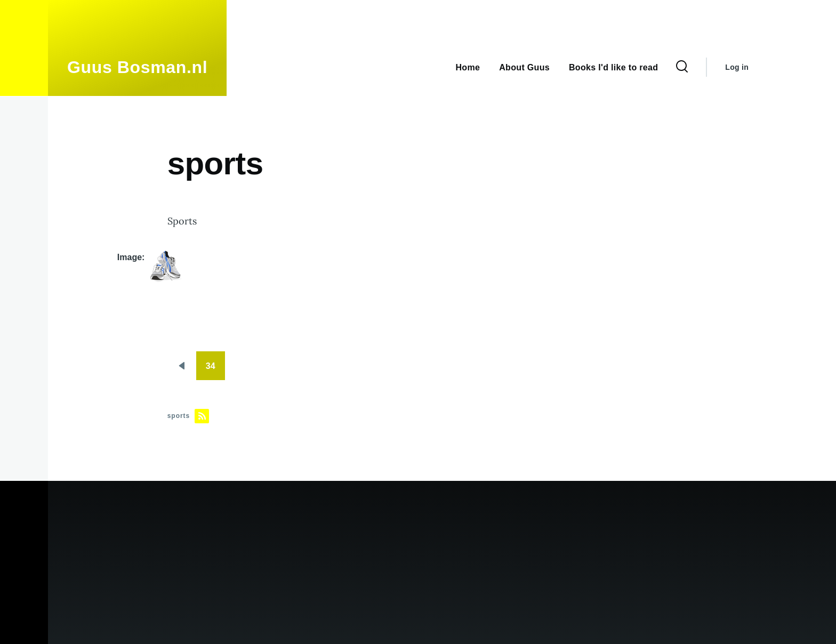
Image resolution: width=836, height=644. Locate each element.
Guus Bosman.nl (137, 67)
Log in (737, 67)
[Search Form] (682, 67)
